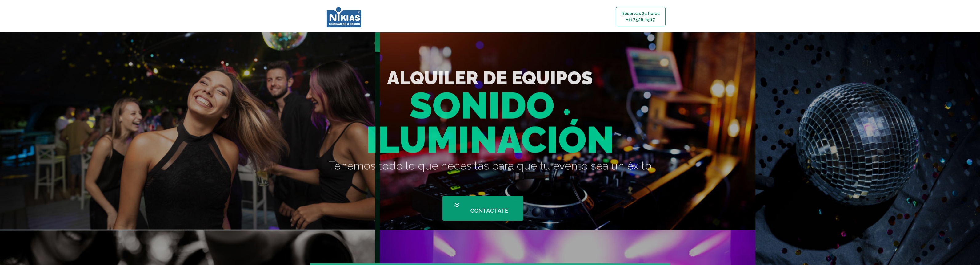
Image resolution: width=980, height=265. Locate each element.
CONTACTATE (504, 211)
